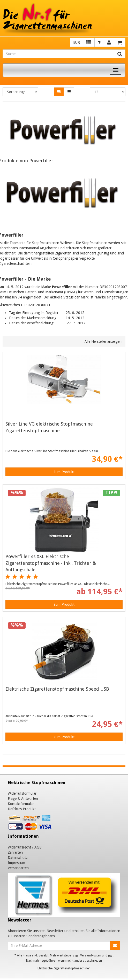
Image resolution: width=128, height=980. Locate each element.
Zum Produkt (64, 472)
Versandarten (18, 868)
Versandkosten (91, 955)
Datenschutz (18, 858)
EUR (77, 42)
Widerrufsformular (22, 793)
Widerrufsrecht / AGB (25, 847)
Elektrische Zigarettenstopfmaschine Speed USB (57, 689)
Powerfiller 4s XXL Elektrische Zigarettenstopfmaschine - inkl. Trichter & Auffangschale (51, 563)
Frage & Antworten (23, 799)
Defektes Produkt (22, 809)
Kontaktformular (21, 804)
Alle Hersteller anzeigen (103, 341)
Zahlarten (15, 852)
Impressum (16, 863)
